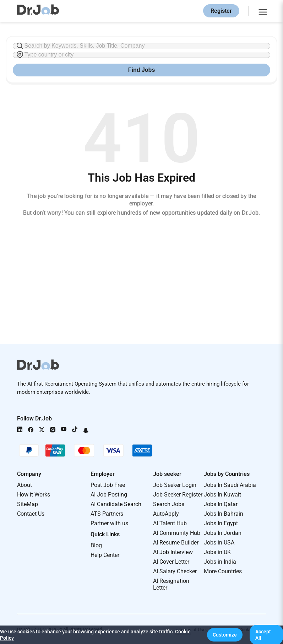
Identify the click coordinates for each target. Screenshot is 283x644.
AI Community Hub (177, 533)
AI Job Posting (109, 495)
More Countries (223, 571)
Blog (96, 545)
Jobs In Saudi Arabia (230, 485)
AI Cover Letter (171, 562)
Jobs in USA (219, 543)
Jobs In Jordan (223, 533)
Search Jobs (169, 504)
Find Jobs (142, 70)
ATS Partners (107, 514)
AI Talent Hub (170, 523)
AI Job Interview (173, 552)
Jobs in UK (217, 552)
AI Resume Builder (176, 543)
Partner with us (109, 523)
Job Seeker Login (175, 485)
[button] (225, 635)
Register (221, 11)
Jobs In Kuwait (222, 495)
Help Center (105, 555)
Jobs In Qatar (221, 504)
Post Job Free (108, 485)
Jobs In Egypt (221, 523)
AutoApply (166, 514)
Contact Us (31, 514)
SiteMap (28, 504)
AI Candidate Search (116, 504)
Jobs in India (220, 562)
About (25, 485)
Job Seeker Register (178, 495)
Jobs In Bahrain (224, 514)
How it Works (34, 495)
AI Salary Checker (175, 571)
